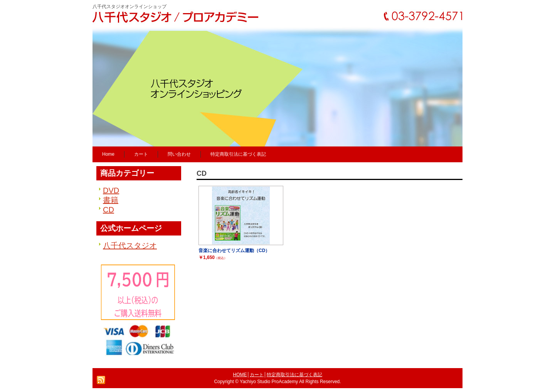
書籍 (111, 200)
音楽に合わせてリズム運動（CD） (234, 251)
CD (108, 210)
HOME (240, 375)
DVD (111, 190)
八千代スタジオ (130, 246)
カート (257, 375)
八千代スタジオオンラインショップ (129, 7)
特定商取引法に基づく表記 (294, 375)
